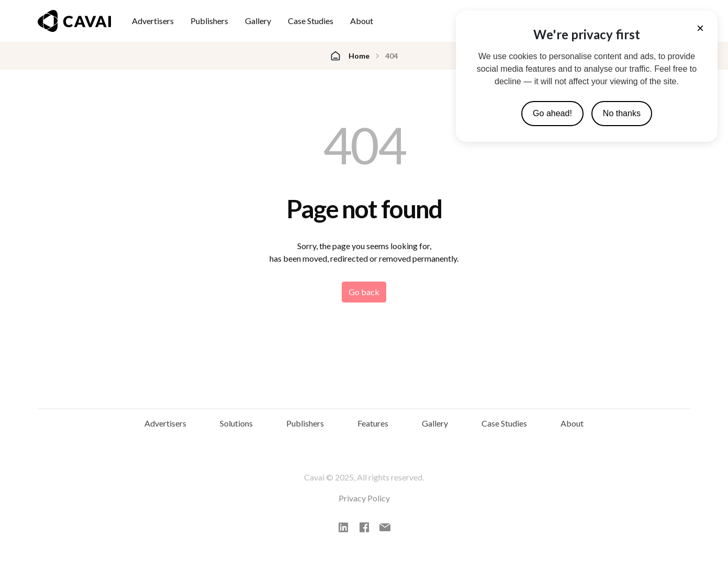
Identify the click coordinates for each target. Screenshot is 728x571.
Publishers (209, 21)
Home (359, 56)
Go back (364, 292)
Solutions (236, 428)
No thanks (622, 113)
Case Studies (311, 21)
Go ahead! (552, 113)
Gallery (258, 21)
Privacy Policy (364, 505)
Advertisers (153, 21)
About (362, 21)
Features (373, 428)
